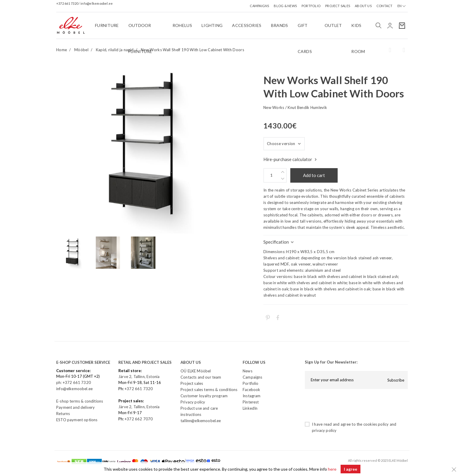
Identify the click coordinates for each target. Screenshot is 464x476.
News (248, 371)
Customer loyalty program (204, 396)
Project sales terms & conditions (209, 390)
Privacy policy (193, 402)
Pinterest (251, 402)
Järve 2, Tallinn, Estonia (139, 377)
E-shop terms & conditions (80, 401)
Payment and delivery (75, 407)
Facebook (251, 390)
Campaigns (253, 377)
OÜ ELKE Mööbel (196, 371)
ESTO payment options (77, 420)
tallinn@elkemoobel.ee (201, 421)
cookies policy (376, 424)
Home (62, 50)
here (332, 469)
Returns (63, 414)
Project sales (192, 383)
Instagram (252, 396)
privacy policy (324, 430)
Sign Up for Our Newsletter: (331, 362)
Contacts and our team (201, 377)
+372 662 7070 (139, 419)
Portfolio (251, 383)
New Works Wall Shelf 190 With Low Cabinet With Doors (192, 50)
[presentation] (350, 405)
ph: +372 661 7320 (74, 382)
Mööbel (81, 50)
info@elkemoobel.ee (97, 3)
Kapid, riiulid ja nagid (115, 50)
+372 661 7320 (67, 3)
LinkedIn (250, 408)
